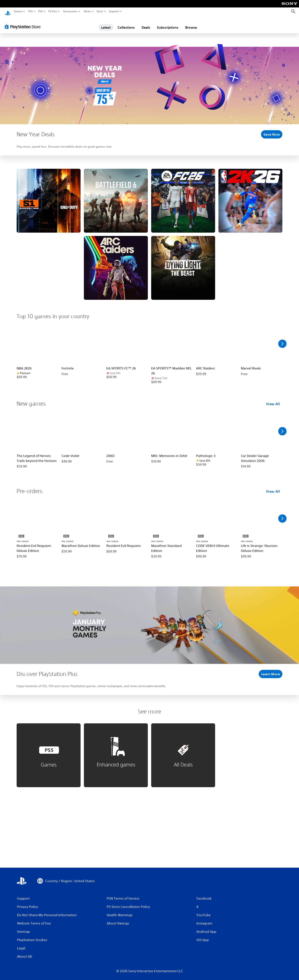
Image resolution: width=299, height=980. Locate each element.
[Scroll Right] (282, 340)
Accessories (70, 11)
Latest (106, 23)
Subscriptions (168, 23)
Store (100, 11)
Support (114, 11)
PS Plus (53, 11)
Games (18, 11)
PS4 (40, 11)
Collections (126, 23)
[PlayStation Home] (8, 12)
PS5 (30, 11)
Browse (191, 23)
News (87, 11)
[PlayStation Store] (24, 23)
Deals (146, 23)
